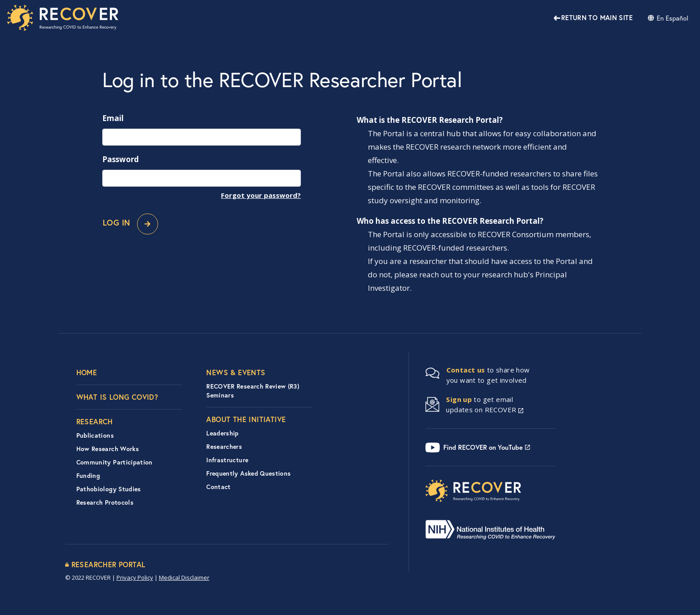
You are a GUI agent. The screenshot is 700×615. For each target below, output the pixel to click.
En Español (673, 18)
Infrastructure (227, 460)
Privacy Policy (135, 577)
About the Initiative (246, 419)
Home (87, 372)
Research (95, 421)
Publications (95, 435)
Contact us (466, 370)
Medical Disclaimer (184, 577)
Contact (218, 487)
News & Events (236, 372)
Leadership (223, 433)
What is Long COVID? (117, 397)
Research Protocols (105, 502)
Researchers (224, 447)
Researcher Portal (108, 564)
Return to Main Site (597, 18)
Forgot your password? (261, 195)
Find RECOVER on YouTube (483, 447)
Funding (88, 476)
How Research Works (108, 449)
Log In (130, 224)
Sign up (459, 399)
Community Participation (115, 462)
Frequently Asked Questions (248, 473)
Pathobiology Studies (109, 489)
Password (121, 159)
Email (113, 118)
